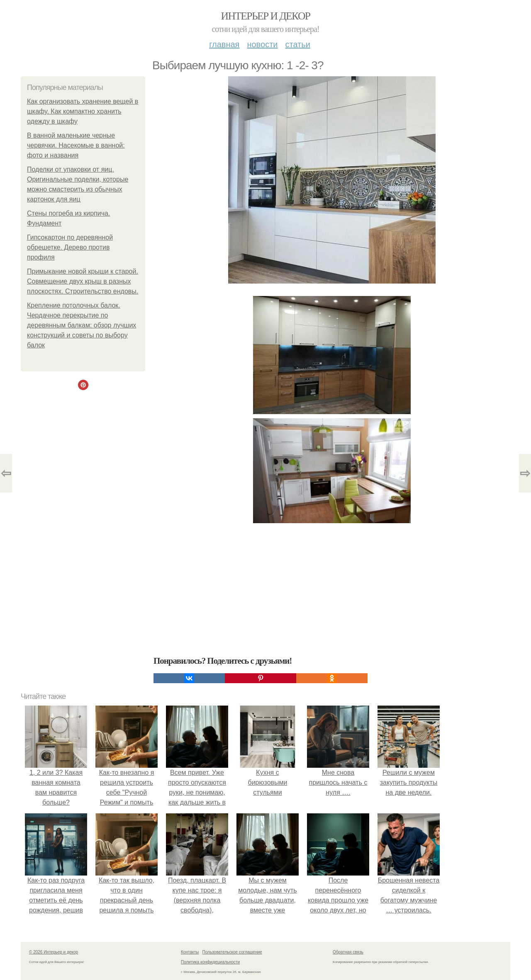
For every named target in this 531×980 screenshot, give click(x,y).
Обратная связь (348, 952)
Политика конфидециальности (210, 962)
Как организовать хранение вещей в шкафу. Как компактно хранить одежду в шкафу (83, 111)
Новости (262, 44)
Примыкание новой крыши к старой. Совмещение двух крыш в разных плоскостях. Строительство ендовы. (83, 281)
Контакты (190, 952)
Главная (224, 44)
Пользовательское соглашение (232, 952)
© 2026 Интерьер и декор (54, 952)
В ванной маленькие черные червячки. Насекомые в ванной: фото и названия (76, 145)
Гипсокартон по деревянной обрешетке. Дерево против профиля (70, 247)
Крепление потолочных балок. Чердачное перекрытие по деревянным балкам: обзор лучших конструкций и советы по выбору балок (82, 325)
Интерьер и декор (266, 16)
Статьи (297, 44)
